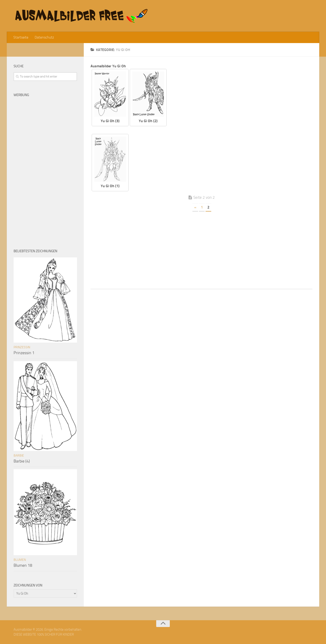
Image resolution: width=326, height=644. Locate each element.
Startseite (21, 37)
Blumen (20, 560)
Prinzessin (22, 347)
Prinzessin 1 (24, 353)
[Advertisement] (243, 101)
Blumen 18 (23, 565)
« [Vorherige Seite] (195, 207)
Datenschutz (44, 37)
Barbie (19, 456)
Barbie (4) (22, 461)
